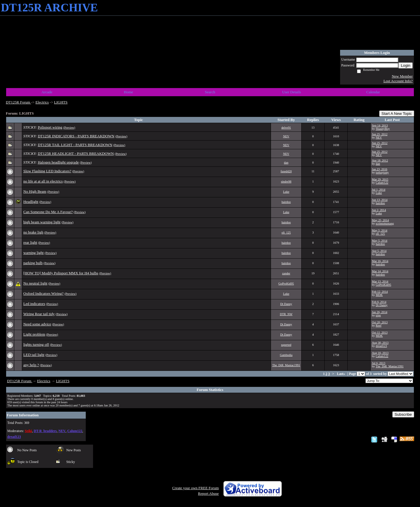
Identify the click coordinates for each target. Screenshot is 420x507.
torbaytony (382, 172)
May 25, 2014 (380, 220)
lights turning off (36, 344)
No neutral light (35, 283)
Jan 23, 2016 (380, 169)
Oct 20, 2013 (380, 322)
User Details (292, 92)
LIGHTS (61, 102)
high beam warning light (42, 222)
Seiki (28, 431)
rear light (30, 242)
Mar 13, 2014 (380, 281)
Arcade (47, 92)
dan (286, 163)
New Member (402, 76)
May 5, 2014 (380, 230)
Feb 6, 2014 (379, 302)
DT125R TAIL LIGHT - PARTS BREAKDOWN (75, 145)
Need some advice (37, 324)
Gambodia (286, 355)
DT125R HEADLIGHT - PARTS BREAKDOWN (76, 153)
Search (210, 92)
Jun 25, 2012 (380, 134)
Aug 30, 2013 (380, 343)
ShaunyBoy (383, 129)
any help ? (31, 365)
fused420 (286, 171)
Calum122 (382, 183)
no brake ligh (33, 232)
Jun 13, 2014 (380, 200)
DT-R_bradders (45, 431)
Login (406, 65)
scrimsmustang (385, 223)
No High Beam (35, 191)
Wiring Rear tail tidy (39, 314)
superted (286, 345)
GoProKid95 (286, 284)
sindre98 (286, 181)
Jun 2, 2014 (379, 210)
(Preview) (69, 128)
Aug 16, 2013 (380, 353)
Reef (379, 326)
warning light (34, 253)
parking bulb (33, 263)
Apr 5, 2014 (379, 251)
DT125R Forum (19, 102)
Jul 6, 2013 (379, 363)
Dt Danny (286, 304)
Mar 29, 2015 (380, 179)
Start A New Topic (397, 114)
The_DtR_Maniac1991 (286, 365)
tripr (378, 315)
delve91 (286, 128)
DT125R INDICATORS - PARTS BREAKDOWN (76, 136)
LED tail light (34, 355)
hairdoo (286, 202)
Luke (286, 192)
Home (129, 92)
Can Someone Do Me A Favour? (48, 212)
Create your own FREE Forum (195, 488)
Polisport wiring (50, 127)
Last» (341, 374)
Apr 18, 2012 (380, 160)
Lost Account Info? (398, 81)
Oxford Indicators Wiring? (43, 293)
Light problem (34, 334)
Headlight (31, 202)
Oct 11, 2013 (380, 333)
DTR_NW (286, 314)
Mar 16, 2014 (380, 261)
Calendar (373, 92)
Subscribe (403, 414)
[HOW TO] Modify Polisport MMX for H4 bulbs (61, 273)
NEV (286, 136)
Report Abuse (208, 493)
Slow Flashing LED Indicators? (47, 171)
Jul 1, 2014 (379, 190)
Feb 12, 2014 (380, 292)
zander (286, 273)
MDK (379, 295)
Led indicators (34, 304)
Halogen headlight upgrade (58, 162)
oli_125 (286, 233)
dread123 (381, 346)
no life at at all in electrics (43, 181)
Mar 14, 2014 (380, 271)
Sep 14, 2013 (380, 126)
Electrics (42, 102)
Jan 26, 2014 (380, 312)
